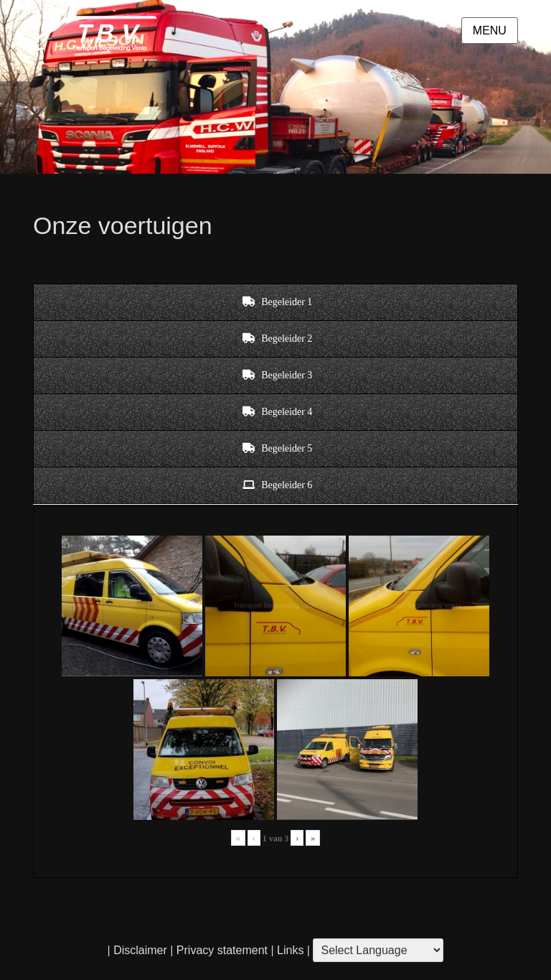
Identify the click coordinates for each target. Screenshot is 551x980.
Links (289, 950)
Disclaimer (140, 950)
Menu (490, 31)
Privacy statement (222, 950)
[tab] (275, 302)
